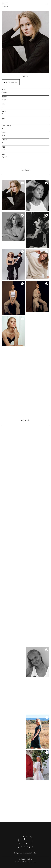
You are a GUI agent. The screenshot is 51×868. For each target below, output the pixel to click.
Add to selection (11, 82)
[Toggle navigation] (46, 4)
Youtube (25, 76)
